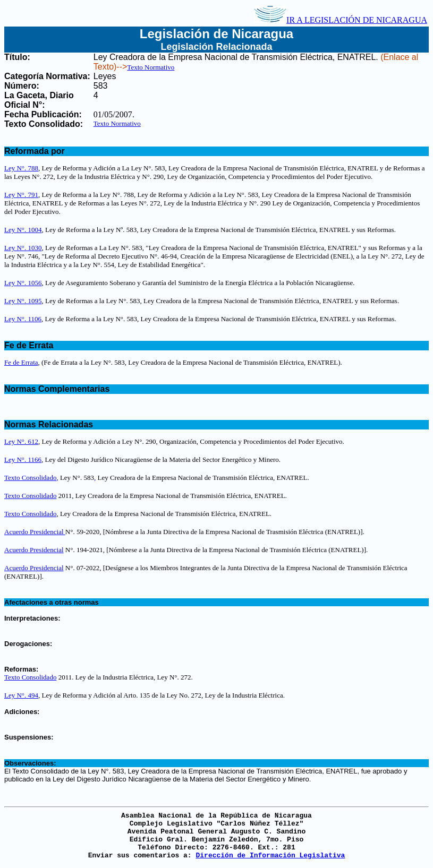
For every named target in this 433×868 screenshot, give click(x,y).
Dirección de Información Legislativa (270, 856)
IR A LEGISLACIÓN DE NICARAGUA (341, 20)
